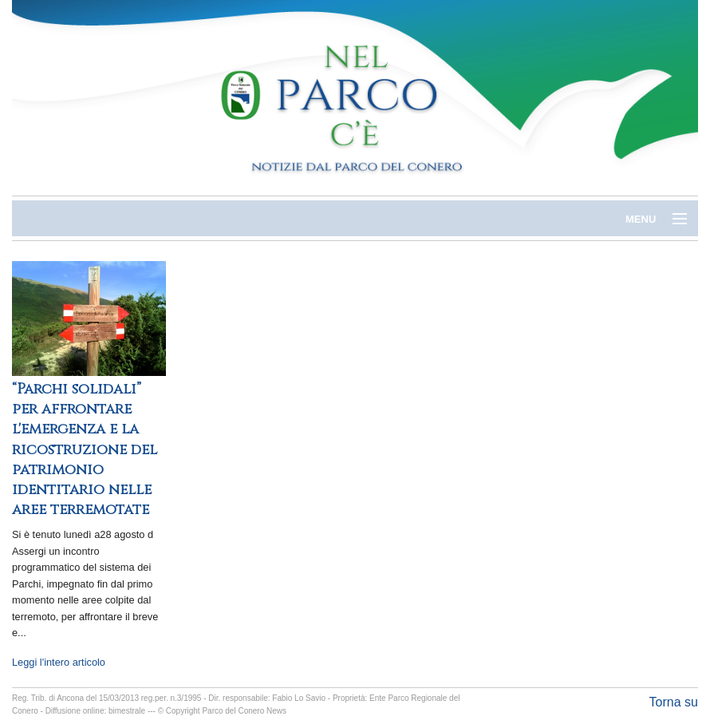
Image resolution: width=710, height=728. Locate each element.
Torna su (674, 702)
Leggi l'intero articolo (59, 662)
